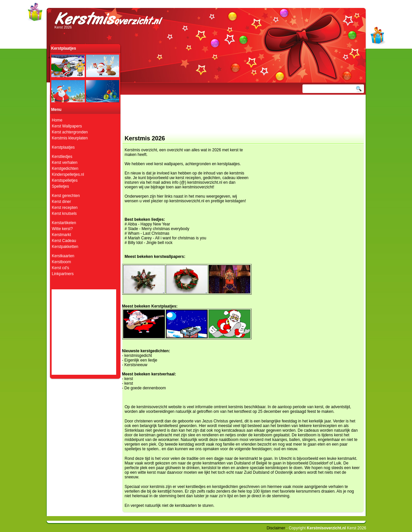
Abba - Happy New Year (149, 224)
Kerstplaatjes (63, 147)
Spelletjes (61, 186)
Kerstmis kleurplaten (70, 138)
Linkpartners (63, 274)
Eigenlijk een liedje (141, 360)
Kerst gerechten (66, 196)
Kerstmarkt (62, 235)
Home (57, 120)
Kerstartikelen (64, 223)
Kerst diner (62, 202)
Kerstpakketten (65, 247)
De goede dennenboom (145, 388)
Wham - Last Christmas (149, 233)
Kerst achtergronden (70, 132)
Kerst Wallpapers (67, 126)
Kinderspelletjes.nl (68, 174)
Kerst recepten (65, 208)
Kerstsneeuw (136, 365)
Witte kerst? (62, 229)
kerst (129, 379)
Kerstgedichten (65, 169)
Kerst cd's (61, 268)
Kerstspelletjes (65, 180)
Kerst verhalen (65, 163)
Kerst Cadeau (64, 241)
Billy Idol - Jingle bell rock (150, 243)
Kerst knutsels (64, 214)
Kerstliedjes (62, 157)
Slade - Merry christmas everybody (159, 229)
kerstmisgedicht (138, 356)
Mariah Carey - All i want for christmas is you (167, 238)
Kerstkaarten (63, 256)
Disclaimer (276, 528)
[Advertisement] (242, 118)
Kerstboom (62, 262)
